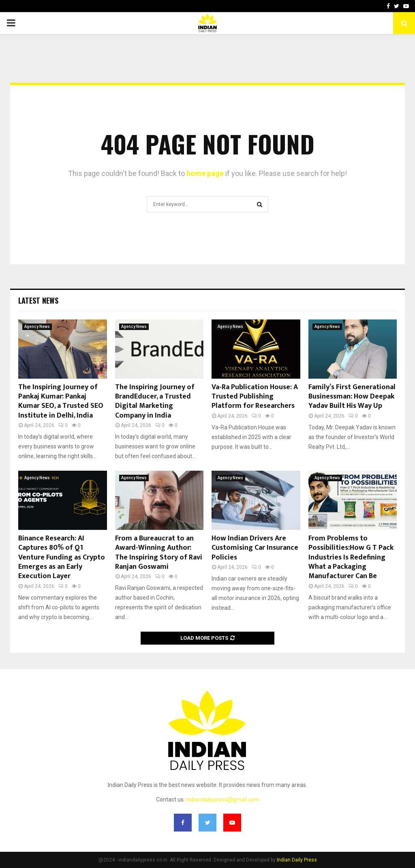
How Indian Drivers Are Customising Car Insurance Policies (255, 548)
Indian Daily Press (297, 860)
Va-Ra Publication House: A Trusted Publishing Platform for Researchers (255, 397)
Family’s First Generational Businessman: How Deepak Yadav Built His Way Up (352, 397)
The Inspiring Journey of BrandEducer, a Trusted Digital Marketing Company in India (155, 401)
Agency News (37, 327)
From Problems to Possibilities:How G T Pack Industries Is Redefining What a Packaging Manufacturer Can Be (351, 557)
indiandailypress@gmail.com (223, 799)
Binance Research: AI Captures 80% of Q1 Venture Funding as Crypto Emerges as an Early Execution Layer (62, 557)
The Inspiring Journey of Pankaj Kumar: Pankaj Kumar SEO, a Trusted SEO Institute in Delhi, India (61, 401)
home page (205, 173)
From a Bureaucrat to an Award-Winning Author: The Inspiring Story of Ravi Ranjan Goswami (159, 553)
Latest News (38, 300)
